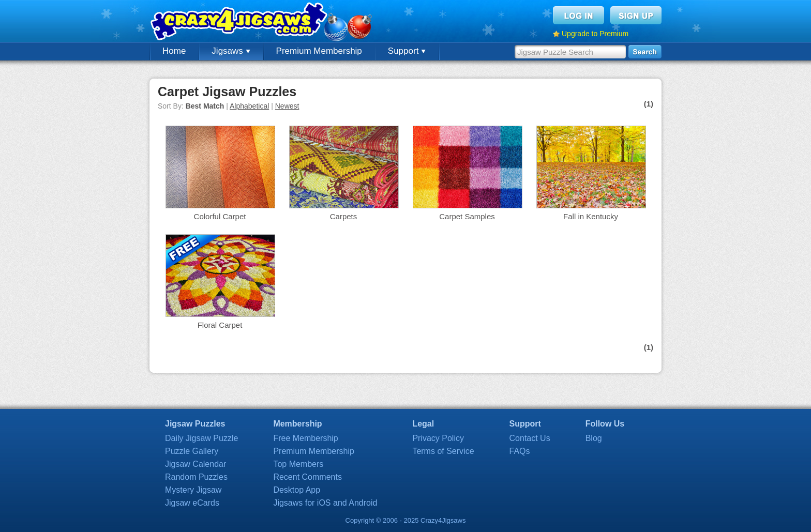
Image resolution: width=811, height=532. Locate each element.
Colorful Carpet (220, 216)
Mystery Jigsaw (193, 490)
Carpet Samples (467, 216)
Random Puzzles (196, 477)
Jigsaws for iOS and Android (325, 503)
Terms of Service (443, 451)
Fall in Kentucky (591, 216)
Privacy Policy (438, 438)
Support (407, 51)
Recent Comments (307, 477)
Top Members (298, 464)
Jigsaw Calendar (196, 464)
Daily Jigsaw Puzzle (201, 438)
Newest (287, 106)
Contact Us (530, 438)
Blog (594, 438)
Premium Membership (319, 51)
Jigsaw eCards (192, 503)
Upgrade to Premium (595, 34)
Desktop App (297, 490)
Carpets (344, 216)
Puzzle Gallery (192, 451)
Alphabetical (249, 106)
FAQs (520, 451)
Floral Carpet (220, 325)
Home (174, 51)
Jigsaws (231, 51)
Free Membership (305, 438)
